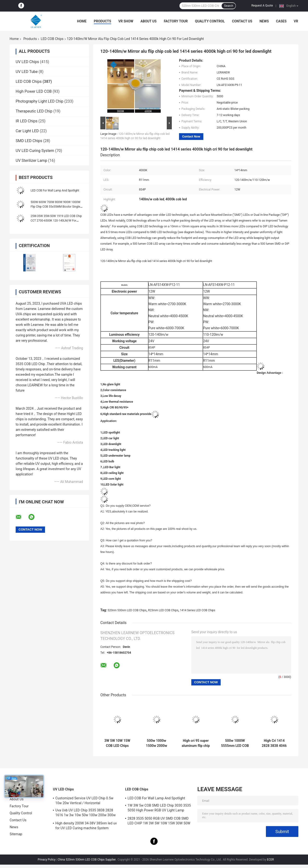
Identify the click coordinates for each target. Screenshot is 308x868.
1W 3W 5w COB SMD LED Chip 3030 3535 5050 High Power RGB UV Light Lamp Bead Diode (159, 809)
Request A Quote (262, 6)
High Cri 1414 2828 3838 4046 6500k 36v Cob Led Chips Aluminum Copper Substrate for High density (274, 743)
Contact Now (191, 136)
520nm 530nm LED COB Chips (127, 610)
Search (229, 6)
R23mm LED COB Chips (163, 610)
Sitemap (16, 834)
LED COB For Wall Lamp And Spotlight (55, 191)
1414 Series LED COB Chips (198, 610)
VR (296, 21)
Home (82, 21)
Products (103, 21)
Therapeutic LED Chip (34, 111)
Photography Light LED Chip (39, 101)
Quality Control (210, 21)
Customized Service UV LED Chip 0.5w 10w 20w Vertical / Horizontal (84, 801)
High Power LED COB (34, 91)
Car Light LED (27, 131)
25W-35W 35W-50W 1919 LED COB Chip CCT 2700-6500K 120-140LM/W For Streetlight (56, 221)
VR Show (126, 21)
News (264, 21)
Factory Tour (176, 21)
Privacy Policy (47, 860)
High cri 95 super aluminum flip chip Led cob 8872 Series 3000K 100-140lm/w (196, 743)
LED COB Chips (52, 39)
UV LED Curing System (35, 151)
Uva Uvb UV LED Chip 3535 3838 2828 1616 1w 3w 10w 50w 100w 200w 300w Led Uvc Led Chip (86, 813)
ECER (270, 860)
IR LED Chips (27, 121)
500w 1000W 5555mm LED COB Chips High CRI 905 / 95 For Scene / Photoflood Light (235, 743)
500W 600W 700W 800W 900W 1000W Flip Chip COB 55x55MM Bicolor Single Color (55, 207)
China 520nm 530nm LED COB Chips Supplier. (87, 860)
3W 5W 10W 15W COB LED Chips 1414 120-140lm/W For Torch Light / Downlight (117, 743)
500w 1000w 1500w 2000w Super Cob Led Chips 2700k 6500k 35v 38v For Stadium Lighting (157, 743)
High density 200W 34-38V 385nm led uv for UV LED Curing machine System (86, 826)
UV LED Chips (27, 62)
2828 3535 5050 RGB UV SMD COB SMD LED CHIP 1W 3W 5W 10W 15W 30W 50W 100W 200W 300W (159, 822)
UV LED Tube (27, 72)
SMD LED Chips (29, 141)
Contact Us (242, 21)
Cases (281, 21)
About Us (149, 21)
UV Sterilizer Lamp (31, 161)
